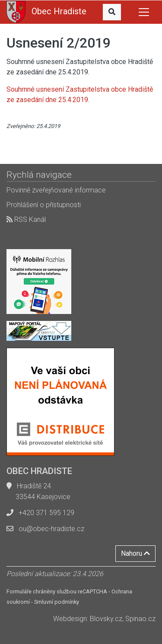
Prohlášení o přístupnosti (44, 205)
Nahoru (135, 553)
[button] (112, 12)
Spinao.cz (140, 619)
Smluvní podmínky (57, 602)
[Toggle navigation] (144, 12)
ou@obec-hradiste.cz (51, 529)
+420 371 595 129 (46, 513)
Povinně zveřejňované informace (56, 190)
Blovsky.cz (106, 619)
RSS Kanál (26, 219)
